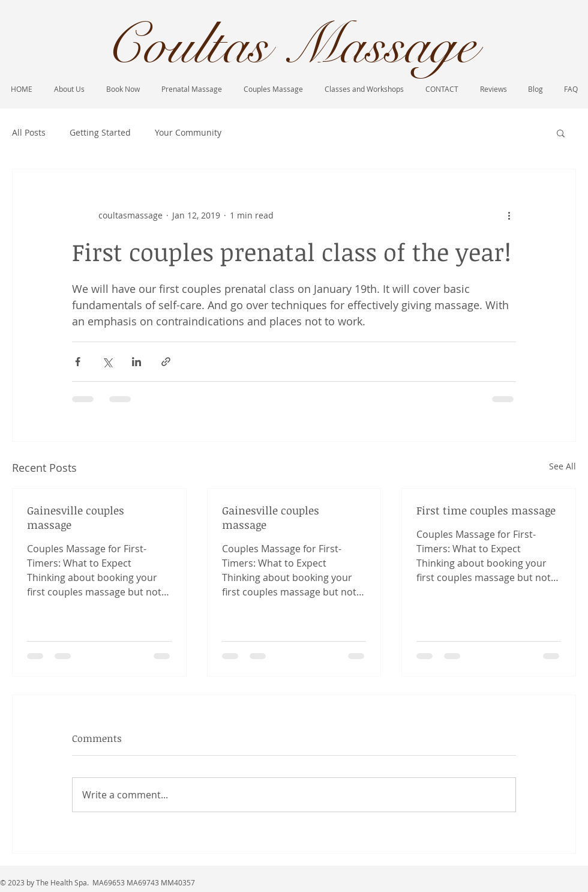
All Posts (29, 132)
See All (562, 466)
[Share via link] (166, 362)
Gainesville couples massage (76, 517)
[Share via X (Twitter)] (107, 362)
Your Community (188, 132)
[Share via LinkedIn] (136, 362)
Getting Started (100, 132)
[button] (561, 133)
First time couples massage (486, 510)
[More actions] (509, 215)
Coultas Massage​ (290, 46)
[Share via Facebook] (78, 362)
